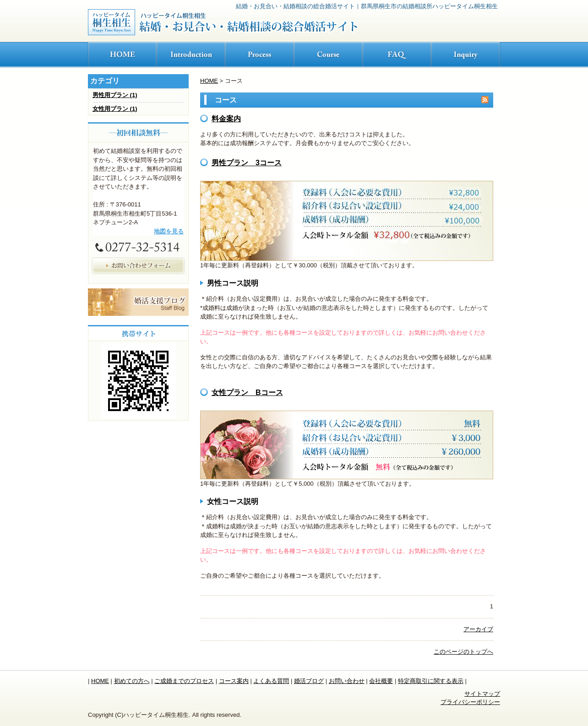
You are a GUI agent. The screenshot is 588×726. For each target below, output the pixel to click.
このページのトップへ (463, 652)
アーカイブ (478, 629)
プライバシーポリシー (470, 702)
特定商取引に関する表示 (431, 681)
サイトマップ (482, 694)
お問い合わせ (466, 55)
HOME (209, 81)
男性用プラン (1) (115, 95)
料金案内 (226, 119)
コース (328, 55)
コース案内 (234, 681)
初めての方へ (191, 55)
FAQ (397, 55)
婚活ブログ (309, 681)
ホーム (122, 55)
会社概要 (381, 681)
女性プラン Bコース (247, 393)
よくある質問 (271, 681)
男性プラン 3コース (247, 163)
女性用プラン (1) (115, 109)
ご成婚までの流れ (260, 55)
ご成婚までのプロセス (184, 681)
